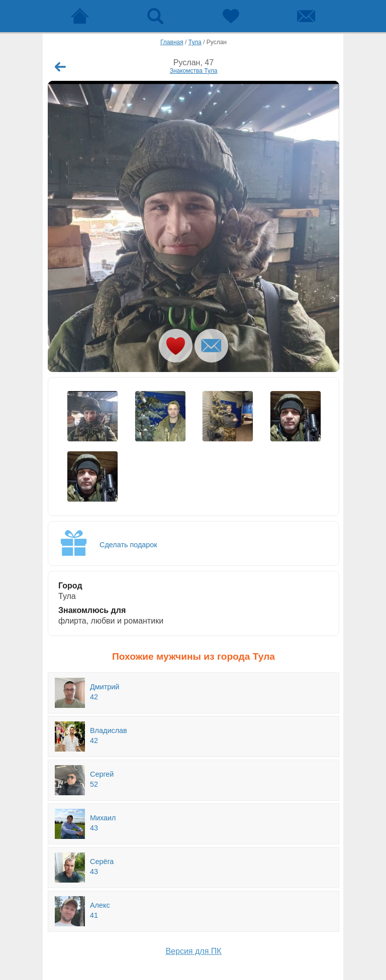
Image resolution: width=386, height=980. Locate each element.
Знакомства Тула (194, 71)
